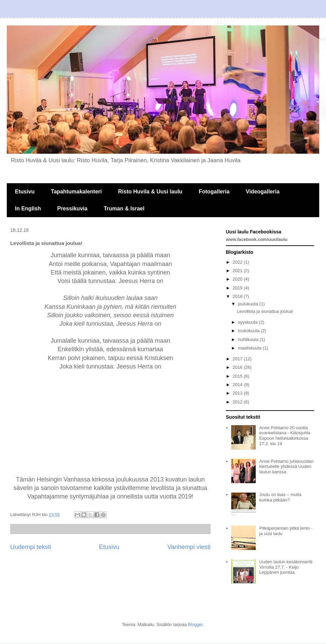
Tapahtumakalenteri (76, 192)
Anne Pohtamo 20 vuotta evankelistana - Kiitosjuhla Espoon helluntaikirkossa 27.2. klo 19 (285, 436)
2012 (238, 402)
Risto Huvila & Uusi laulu (150, 192)
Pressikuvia (72, 209)
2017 (238, 359)
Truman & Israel (124, 209)
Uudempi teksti (31, 547)
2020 (238, 279)
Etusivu (25, 192)
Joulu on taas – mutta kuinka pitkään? (280, 497)
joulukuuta (249, 304)
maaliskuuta (250, 348)
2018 (238, 296)
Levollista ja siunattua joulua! (265, 311)
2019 (238, 288)
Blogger (195, 624)
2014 (238, 385)
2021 (238, 271)
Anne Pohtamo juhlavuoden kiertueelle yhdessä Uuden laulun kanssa (286, 467)
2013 (238, 393)
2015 (238, 376)
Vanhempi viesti (189, 547)
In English (28, 209)
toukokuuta (249, 331)
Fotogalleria (214, 192)
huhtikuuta (249, 339)
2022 (238, 262)
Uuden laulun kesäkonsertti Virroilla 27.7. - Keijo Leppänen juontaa (286, 567)
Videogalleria (263, 192)
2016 (238, 367)
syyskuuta (248, 322)
